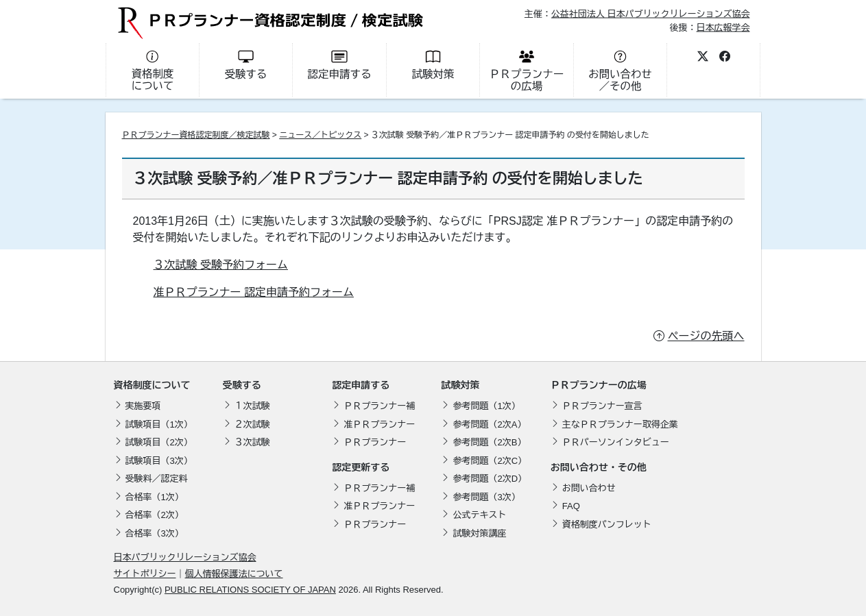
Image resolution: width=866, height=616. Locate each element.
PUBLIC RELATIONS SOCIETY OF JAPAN (250, 590)
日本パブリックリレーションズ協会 (185, 557)
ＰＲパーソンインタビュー (616, 442)
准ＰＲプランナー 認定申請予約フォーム (254, 292)
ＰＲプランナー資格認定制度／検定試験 (196, 135)
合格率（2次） (155, 515)
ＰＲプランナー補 (379, 406)
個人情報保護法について (234, 574)
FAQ (571, 506)
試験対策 (460, 385)
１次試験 (252, 406)
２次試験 (252, 424)
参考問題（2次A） (489, 424)
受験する (242, 385)
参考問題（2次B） (489, 442)
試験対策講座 (479, 533)
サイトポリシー (145, 574)
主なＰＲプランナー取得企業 (620, 424)
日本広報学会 (723, 27)
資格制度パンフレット (607, 525)
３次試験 (252, 442)
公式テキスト (479, 515)
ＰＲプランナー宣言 (602, 406)
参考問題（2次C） (490, 461)
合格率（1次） (155, 497)
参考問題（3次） (486, 497)
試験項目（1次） (159, 424)
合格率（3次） (155, 533)
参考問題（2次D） (490, 479)
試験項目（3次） (159, 461)
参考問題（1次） (486, 406)
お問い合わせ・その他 (599, 467)
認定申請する (361, 385)
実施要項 (143, 406)
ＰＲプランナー (375, 442)
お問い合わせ (589, 488)
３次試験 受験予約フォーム (221, 265)
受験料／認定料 (157, 479)
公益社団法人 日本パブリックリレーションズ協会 (651, 14)
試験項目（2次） (159, 442)
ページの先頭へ (706, 336)
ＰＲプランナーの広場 (599, 385)
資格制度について (152, 385)
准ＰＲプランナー (379, 424)
